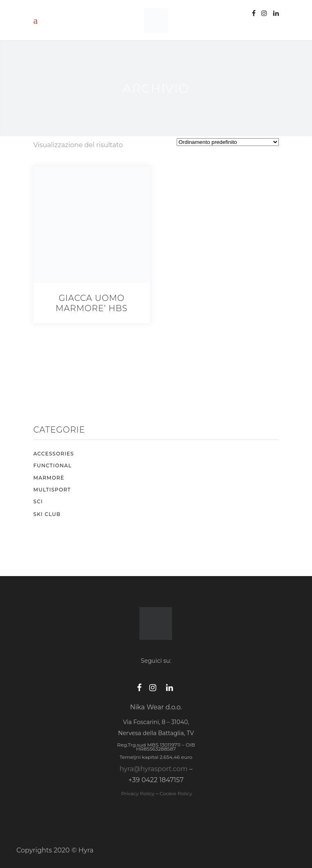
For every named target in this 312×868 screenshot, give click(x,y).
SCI (38, 501)
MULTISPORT (52, 490)
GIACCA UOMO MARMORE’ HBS (92, 303)
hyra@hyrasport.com (153, 769)
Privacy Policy (137, 793)
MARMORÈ (49, 478)
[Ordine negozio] (228, 142)
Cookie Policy (176, 793)
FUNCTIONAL (53, 465)
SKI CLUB (47, 514)
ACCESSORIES (54, 454)
